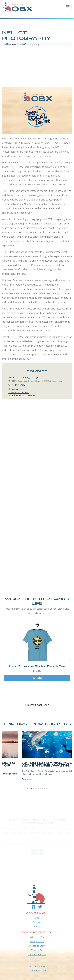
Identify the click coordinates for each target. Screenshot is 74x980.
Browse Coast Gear (37, 705)
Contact (37, 922)
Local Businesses (37, 955)
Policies (37, 927)
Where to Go (37, 937)
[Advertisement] (37, 67)
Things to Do (37, 941)
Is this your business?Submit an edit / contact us (22, 394)
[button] (70, 660)
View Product (37, 678)
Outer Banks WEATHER (37, 861)
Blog (37, 918)
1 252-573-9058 (19, 385)
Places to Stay (37, 946)
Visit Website (18, 389)
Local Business (9, 44)
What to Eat (37, 950)
